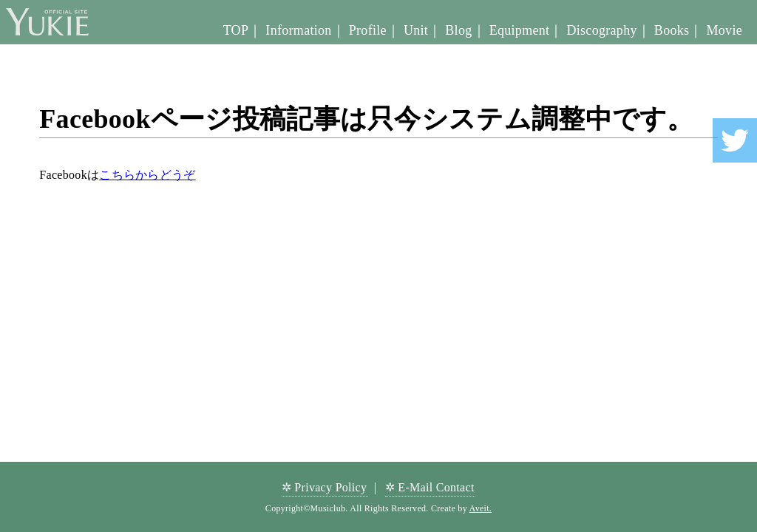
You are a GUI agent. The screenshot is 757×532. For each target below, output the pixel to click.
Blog (458, 30)
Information (298, 30)
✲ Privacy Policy (325, 487)
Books (672, 30)
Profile (368, 30)
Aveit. (481, 508)
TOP (236, 30)
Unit (416, 30)
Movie (725, 30)
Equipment (520, 30)
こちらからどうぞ (147, 175)
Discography (601, 30)
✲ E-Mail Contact (430, 487)
